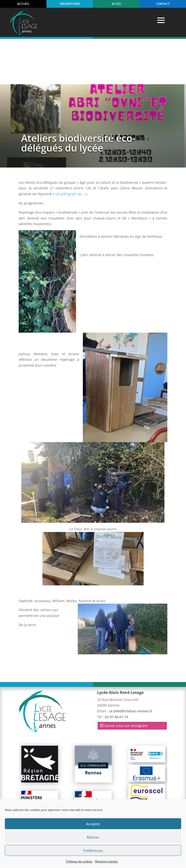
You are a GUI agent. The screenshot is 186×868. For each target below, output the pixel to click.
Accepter (93, 824)
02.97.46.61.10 (116, 672)
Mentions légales (106, 861)
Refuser (93, 837)
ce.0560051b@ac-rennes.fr (131, 666)
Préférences (93, 851)
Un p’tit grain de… (70, 149)
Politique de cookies (79, 861)
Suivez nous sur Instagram (126, 680)
